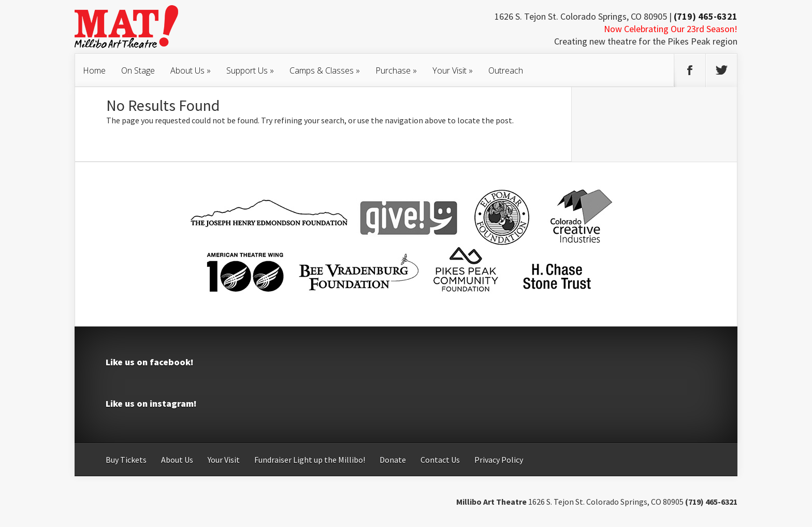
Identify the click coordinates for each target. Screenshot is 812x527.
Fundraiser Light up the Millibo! (310, 460)
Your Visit (453, 70)
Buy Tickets (126, 460)
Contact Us (440, 460)
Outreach (506, 70)
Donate (393, 460)
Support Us (250, 70)
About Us (191, 70)
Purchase (396, 70)
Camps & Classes (325, 70)
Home (94, 70)
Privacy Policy (499, 460)
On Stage (138, 70)
